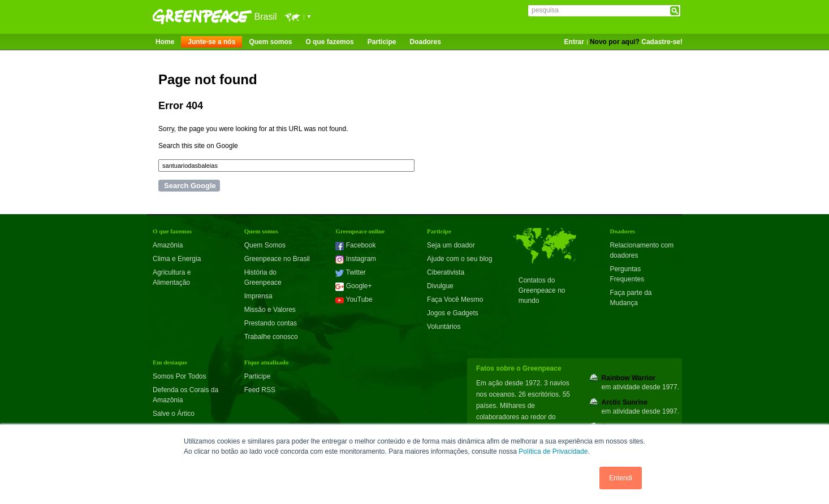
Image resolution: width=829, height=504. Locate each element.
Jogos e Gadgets (453, 313)
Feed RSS (260, 390)
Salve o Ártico (174, 414)
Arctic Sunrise (625, 402)
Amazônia (168, 245)
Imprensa (258, 296)
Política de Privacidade (553, 451)
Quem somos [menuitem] (270, 42)
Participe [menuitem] (382, 42)
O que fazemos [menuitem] (329, 42)
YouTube (354, 299)
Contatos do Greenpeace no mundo (542, 290)
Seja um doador (451, 245)
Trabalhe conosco (271, 337)
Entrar (574, 42)
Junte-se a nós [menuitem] (211, 42)
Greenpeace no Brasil (277, 259)
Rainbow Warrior (629, 378)
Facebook (355, 245)
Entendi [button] (621, 478)
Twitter (350, 272)
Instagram (356, 259)
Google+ (353, 286)
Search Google (190, 186)
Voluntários (444, 327)
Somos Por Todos (180, 376)
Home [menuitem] (165, 42)
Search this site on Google (198, 146)
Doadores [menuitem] (425, 42)
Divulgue (440, 286)
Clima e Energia (177, 259)
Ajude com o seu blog (459, 259)
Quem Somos (265, 245)
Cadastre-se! (662, 42)
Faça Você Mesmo (455, 299)
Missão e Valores (270, 310)
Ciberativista (446, 272)
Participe (258, 376)
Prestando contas (271, 323)
